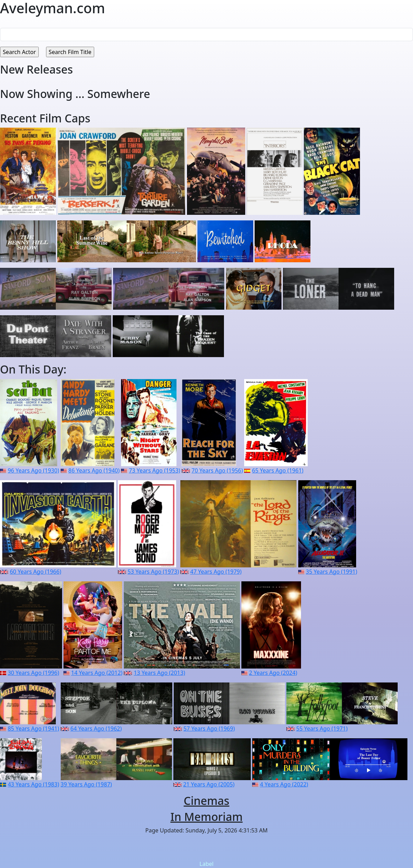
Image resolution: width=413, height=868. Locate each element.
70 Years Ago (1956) (217, 470)
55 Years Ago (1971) (322, 729)
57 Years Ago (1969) (209, 729)
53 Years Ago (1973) (153, 572)
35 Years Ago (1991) (332, 572)
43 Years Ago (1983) (33, 784)
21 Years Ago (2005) (209, 784)
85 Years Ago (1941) (33, 729)
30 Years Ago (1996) (33, 673)
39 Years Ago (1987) (86, 784)
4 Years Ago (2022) (284, 784)
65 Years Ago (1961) (278, 470)
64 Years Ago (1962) (96, 729)
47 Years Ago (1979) (216, 572)
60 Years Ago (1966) (35, 572)
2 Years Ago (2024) (273, 673)
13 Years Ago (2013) (159, 673)
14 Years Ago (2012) (97, 673)
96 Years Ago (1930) (33, 470)
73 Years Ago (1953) (154, 470)
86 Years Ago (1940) (94, 470)
